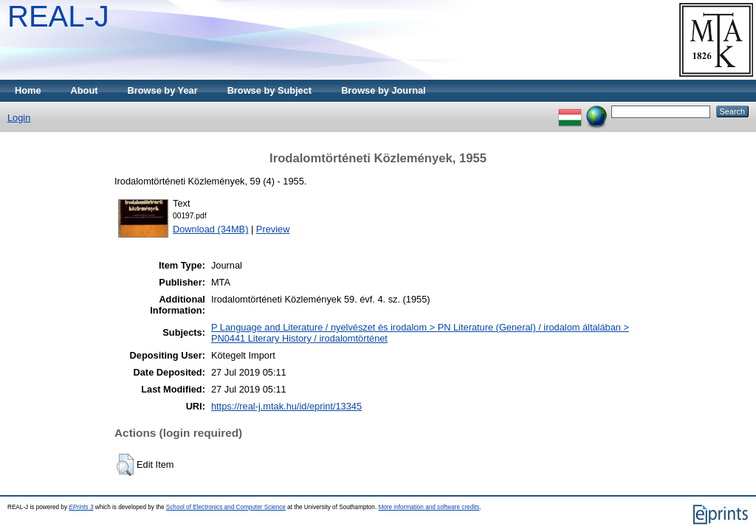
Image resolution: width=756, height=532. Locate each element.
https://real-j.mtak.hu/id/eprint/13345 (286, 406)
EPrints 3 (81, 507)
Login (19, 118)
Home (28, 90)
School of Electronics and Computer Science (226, 507)
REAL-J (58, 16)
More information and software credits (429, 507)
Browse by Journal (384, 90)
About (85, 90)
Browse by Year (163, 90)
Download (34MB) (210, 229)
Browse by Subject (270, 90)
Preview (273, 229)
